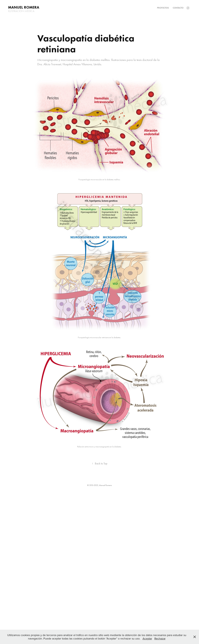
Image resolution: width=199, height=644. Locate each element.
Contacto (178, 8)
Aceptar (147, 638)
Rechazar (160, 638)
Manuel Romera (24, 7)
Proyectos (163, 8)
